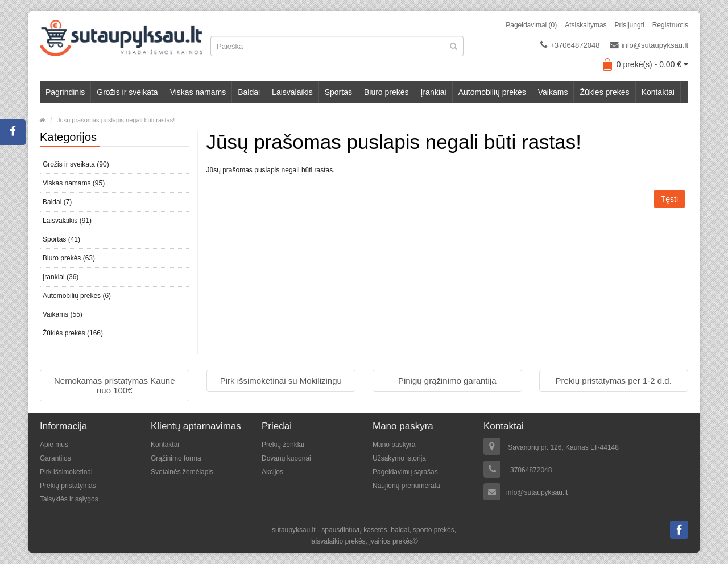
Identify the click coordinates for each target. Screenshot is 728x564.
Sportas (338, 92)
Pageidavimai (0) (531, 25)
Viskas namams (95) (74, 183)
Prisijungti (630, 25)
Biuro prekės (386, 92)
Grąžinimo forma (176, 458)
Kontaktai (658, 92)
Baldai (249, 92)
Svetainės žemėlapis (182, 472)
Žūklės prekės (604, 92)
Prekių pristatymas (68, 486)
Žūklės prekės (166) (73, 333)
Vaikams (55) (63, 314)
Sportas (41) (61, 239)
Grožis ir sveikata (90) (76, 164)
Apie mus (54, 445)
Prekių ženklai (283, 445)
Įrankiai (434, 92)
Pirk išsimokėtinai (66, 472)
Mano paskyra (394, 445)
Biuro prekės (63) (69, 258)
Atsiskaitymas (586, 25)
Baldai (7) (57, 202)
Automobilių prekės (492, 92)
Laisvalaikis (292, 92)
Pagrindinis (65, 92)
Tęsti (669, 199)
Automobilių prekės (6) (77, 296)
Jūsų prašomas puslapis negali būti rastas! (116, 120)
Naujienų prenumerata (406, 486)
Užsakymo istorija (399, 458)
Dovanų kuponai (286, 458)
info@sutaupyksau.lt (649, 45)
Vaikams (553, 92)
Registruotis (670, 25)
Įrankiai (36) (61, 277)
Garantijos (55, 458)
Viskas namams (198, 92)
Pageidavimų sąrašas (405, 472)
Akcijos (272, 472)
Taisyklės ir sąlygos (69, 499)
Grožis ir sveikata (127, 92)
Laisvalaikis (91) (67, 221)
